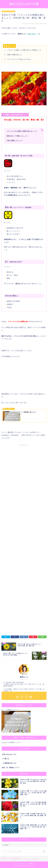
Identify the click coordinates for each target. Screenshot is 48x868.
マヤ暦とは (6, 759)
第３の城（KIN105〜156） (8, 11)
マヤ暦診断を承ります (9, 763)
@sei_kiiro (32, 34)
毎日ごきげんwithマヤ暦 (24, 4)
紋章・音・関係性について (11, 768)
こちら (4, 742)
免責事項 (31, 864)
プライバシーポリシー (20, 864)
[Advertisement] (24, 524)
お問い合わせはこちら (9, 754)
